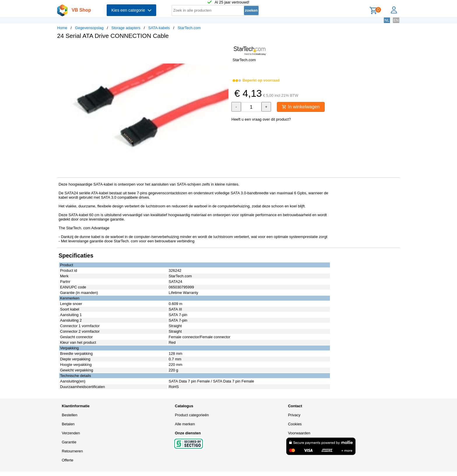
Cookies (295, 424)
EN (396, 20)
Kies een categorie (131, 10)
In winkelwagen (301, 107)
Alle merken (185, 424)
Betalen (68, 424)
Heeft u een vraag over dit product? (261, 119)
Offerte (68, 460)
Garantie (69, 442)
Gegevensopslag (89, 28)
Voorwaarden (299, 433)
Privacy (294, 415)
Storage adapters (126, 28)
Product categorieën (192, 415)
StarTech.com (189, 28)
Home (62, 28)
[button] (223, 50)
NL (387, 20)
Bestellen (70, 415)
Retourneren (72, 451)
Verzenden (71, 433)
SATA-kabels (159, 28)
